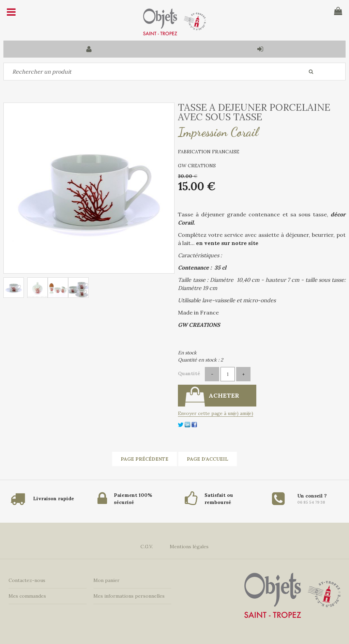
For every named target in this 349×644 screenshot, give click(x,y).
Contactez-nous (27, 580)
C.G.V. (147, 547)
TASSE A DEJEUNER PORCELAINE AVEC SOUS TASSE (254, 112)
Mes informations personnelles (129, 596)
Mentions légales (189, 547)
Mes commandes (27, 596)
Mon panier (107, 580)
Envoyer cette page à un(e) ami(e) (216, 413)
